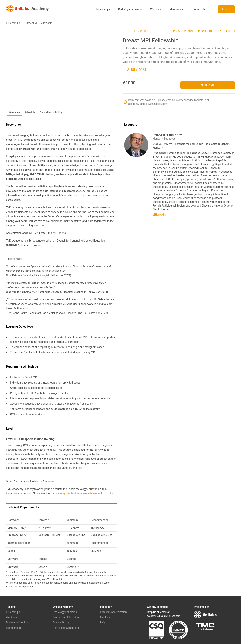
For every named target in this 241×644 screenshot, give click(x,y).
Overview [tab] (14, 112)
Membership (177, 9)
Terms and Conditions (66, 628)
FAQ (102, 623)
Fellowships (103, 9)
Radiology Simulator (130, 9)
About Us (199, 9)
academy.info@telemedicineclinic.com (77, 494)
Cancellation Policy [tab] (51, 112)
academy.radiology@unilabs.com (164, 616)
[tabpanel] (120, 355)
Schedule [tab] (30, 112)
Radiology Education (65, 612)
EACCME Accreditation (113, 612)
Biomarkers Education (66, 617)
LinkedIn (159, 215)
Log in (226, 9)
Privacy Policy (61, 623)
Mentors (105, 617)
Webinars (156, 9)
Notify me (208, 85)
